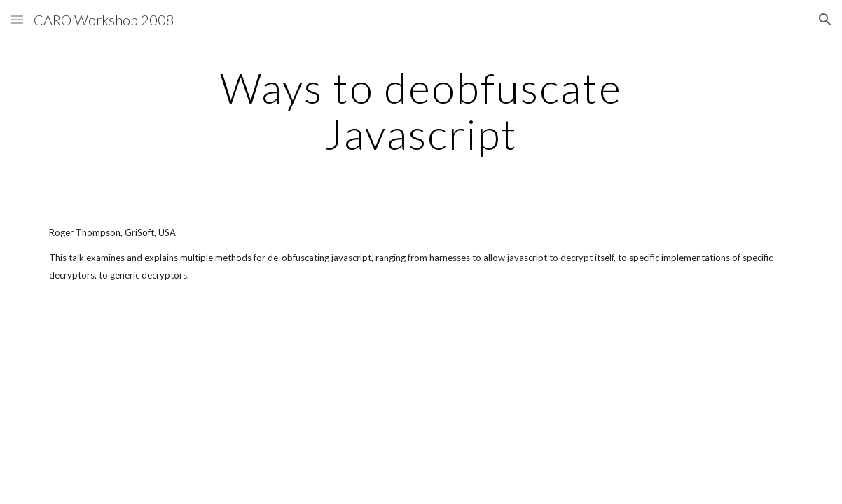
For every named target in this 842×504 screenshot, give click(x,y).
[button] (17, 19)
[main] (421, 111)
